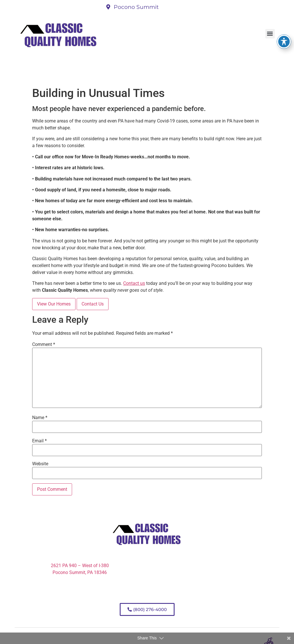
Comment (44, 345)
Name (40, 418)
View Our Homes (54, 304)
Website (40, 464)
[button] (270, 34)
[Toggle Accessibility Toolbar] (284, 30)
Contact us (134, 283)
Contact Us (93, 304)
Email (39, 441)
